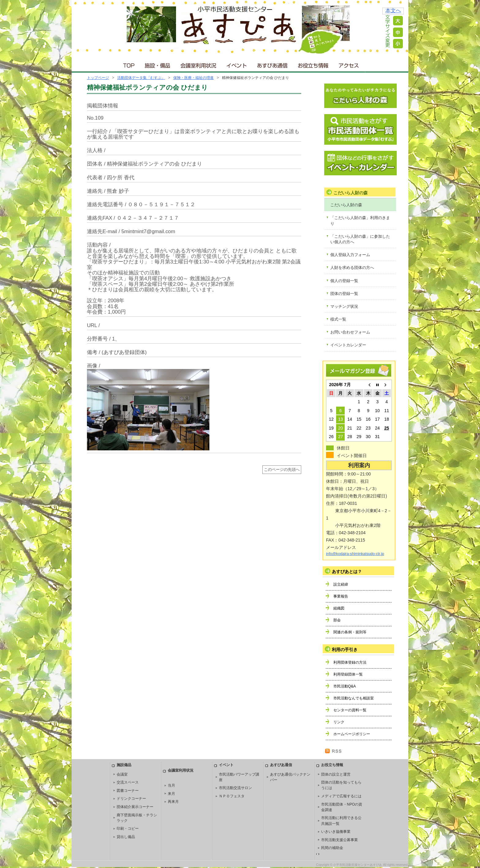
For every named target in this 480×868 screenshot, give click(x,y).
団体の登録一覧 (344, 294)
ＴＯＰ (128, 64)
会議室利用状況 (199, 64)
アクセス (349, 64)
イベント (237, 64)
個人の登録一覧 (344, 281)
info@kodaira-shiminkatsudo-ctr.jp (355, 554)
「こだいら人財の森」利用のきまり (360, 220)
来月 (171, 794)
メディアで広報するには (341, 796)
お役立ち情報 (313, 64)
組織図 (339, 608)
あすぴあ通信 (272, 64)
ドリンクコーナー (131, 799)
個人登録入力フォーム (350, 255)
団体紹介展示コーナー (135, 807)
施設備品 (124, 765)
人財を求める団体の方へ (352, 268)
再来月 (173, 802)
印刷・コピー (128, 829)
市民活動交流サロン (235, 788)
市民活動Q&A (345, 686)
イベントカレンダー (348, 345)
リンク (339, 722)
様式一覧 (338, 319)
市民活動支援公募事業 (339, 840)
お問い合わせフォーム (350, 332)
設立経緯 (341, 584)
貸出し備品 (126, 837)
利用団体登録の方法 (350, 662)
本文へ (393, 11)
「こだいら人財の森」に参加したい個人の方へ (360, 239)
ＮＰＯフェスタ (232, 796)
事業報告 (341, 596)
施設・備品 (158, 64)
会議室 (122, 774)
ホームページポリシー (352, 734)
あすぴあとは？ (347, 572)
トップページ (98, 78)
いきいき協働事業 (336, 832)
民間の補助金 (332, 848)
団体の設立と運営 (336, 774)
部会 (337, 620)
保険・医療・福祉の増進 (193, 78)
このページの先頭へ (282, 470)
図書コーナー (128, 791)
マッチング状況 (344, 306)
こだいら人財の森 (346, 205)
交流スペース (128, 782)
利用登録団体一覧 (348, 674)
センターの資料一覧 (350, 710)
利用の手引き (345, 650)
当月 (171, 785)
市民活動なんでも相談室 (354, 698)
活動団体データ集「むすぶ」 (141, 78)
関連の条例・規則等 (350, 632)
